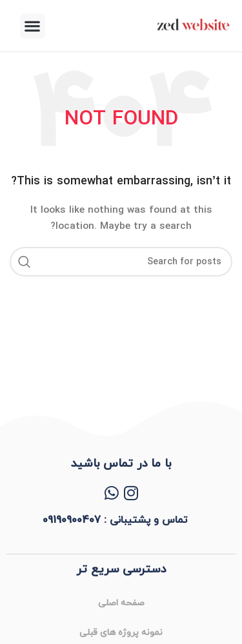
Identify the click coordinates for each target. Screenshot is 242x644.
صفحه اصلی (121, 603)
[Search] (121, 262)
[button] (33, 26)
